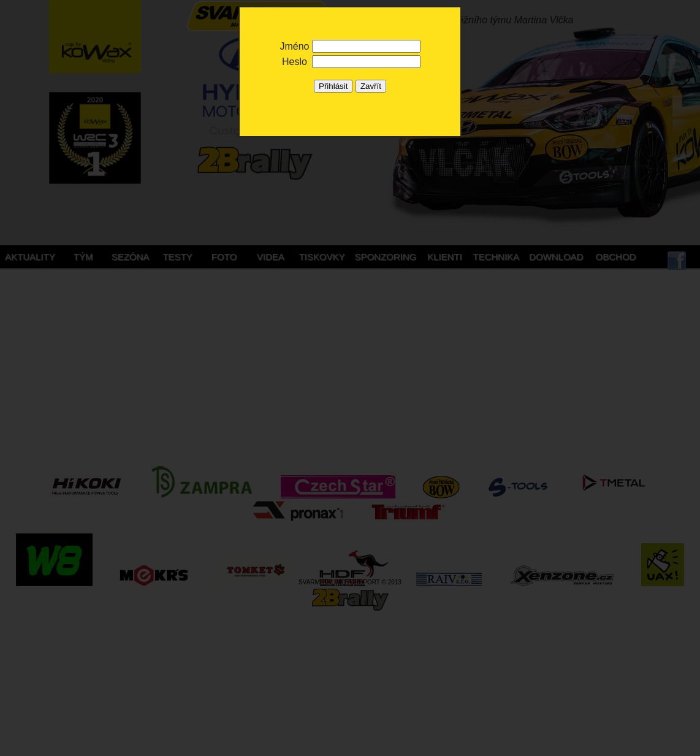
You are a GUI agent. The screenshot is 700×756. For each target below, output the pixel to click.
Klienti (445, 257)
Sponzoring (385, 257)
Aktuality (30, 257)
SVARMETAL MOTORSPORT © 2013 (350, 582)
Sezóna (131, 257)
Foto (224, 257)
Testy (177, 257)
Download (556, 257)
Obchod (616, 257)
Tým (83, 257)
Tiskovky (321, 257)
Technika (496, 257)
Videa (271, 257)
